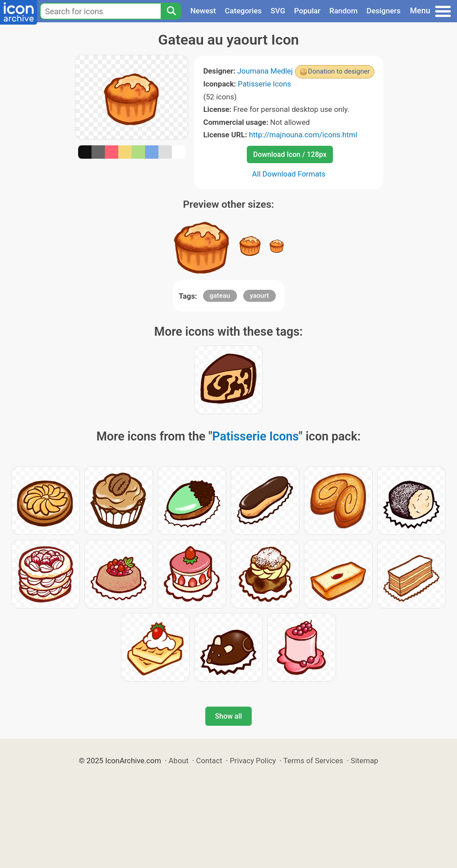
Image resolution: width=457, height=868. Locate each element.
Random (343, 11)
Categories (243, 11)
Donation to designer (339, 71)
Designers (383, 11)
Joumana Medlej (265, 71)
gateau (220, 296)
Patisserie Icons (264, 84)
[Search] (171, 11)
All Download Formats (289, 174)
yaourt (260, 296)
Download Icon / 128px (290, 154)
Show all (228, 716)
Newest (203, 11)
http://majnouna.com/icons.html (303, 135)
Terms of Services (313, 761)
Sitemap (365, 761)
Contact (209, 761)
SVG (278, 11)
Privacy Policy (253, 761)
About (179, 761)
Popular (307, 11)
